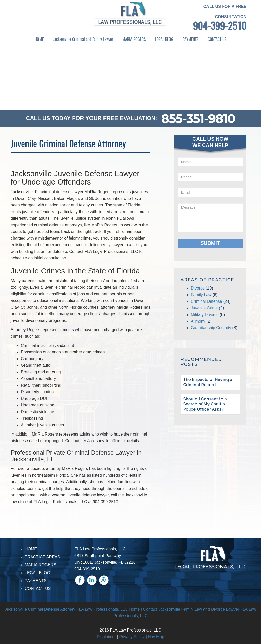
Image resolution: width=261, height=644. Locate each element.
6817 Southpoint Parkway (98, 556)
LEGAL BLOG (164, 40)
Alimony (198, 321)
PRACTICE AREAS (42, 557)
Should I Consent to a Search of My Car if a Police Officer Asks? (205, 404)
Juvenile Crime (204, 308)
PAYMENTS (191, 40)
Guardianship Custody (211, 328)
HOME (39, 40)
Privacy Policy (132, 637)
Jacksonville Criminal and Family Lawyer (83, 40)
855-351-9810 (198, 119)
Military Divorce (205, 315)
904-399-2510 (220, 27)
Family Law (201, 295)
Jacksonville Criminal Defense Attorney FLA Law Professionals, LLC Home (72, 609)
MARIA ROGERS (134, 40)
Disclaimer (106, 637)
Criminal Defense (207, 301)
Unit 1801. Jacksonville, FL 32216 (105, 562)
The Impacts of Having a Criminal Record (208, 382)
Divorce (198, 288)
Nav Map (156, 637)
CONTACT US (217, 40)
